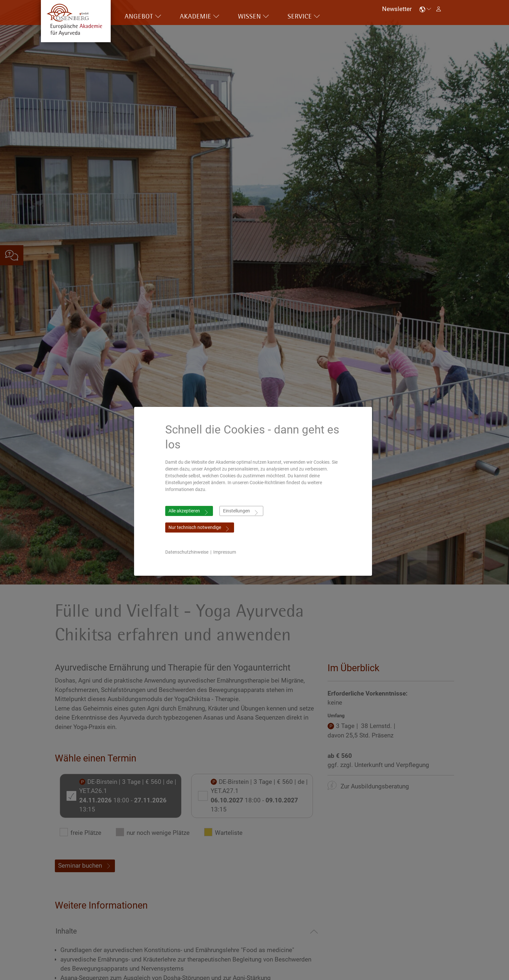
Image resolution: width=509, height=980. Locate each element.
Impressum (226, 552)
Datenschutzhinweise (188, 552)
